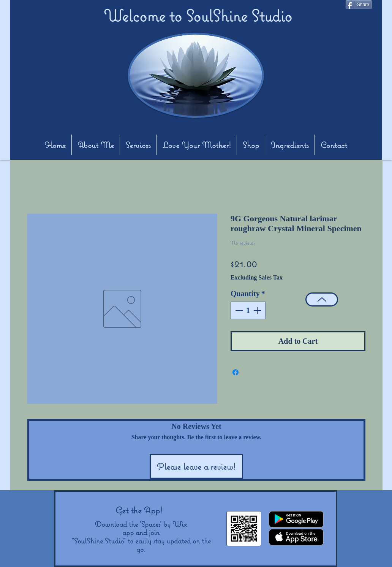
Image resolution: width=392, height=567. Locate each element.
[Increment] (258, 310)
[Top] (322, 299)
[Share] (359, 5)
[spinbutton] (248, 310)
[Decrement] (238, 310)
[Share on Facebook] (236, 372)
